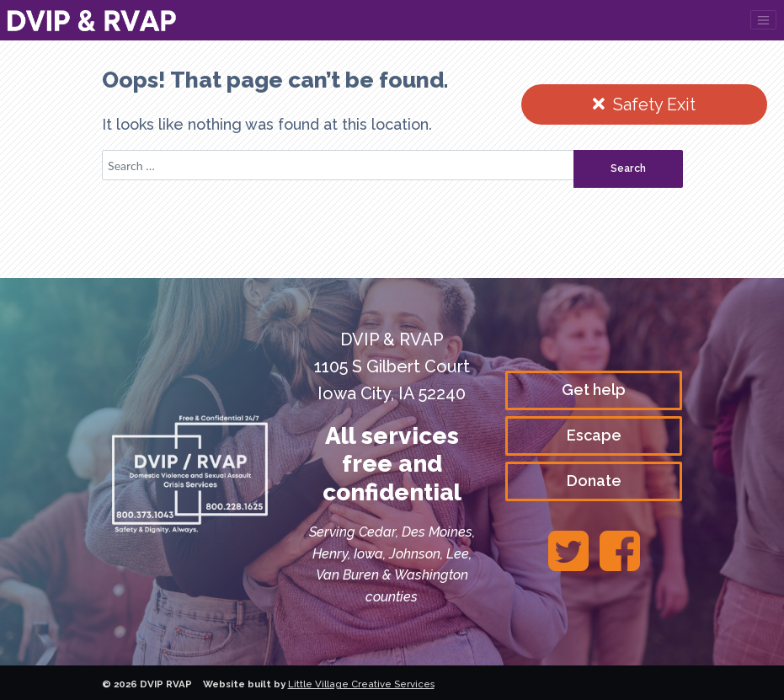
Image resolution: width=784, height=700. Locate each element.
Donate (594, 481)
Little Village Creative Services (361, 684)
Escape (594, 435)
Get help (594, 390)
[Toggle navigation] (764, 20)
